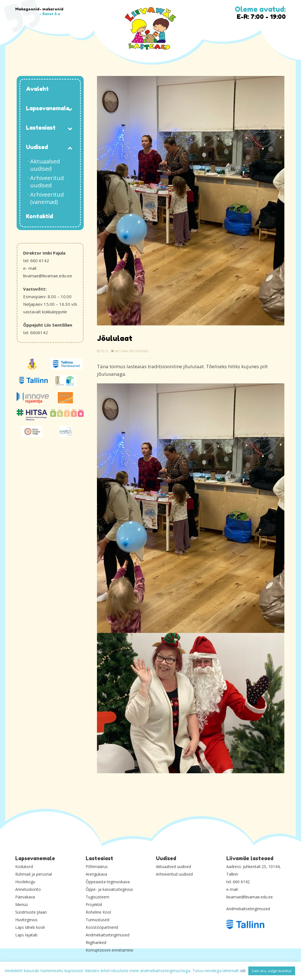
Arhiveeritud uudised (174, 874)
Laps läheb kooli (30, 927)
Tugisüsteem (98, 897)
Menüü (22, 904)
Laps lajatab (26, 935)
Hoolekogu (25, 882)
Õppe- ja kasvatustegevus (109, 889)
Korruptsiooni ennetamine (109, 950)
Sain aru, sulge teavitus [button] (272, 971)
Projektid (94, 904)
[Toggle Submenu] (70, 109)
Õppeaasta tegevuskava (108, 882)
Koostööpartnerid (102, 927)
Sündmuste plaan (31, 912)
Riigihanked (96, 942)
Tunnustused (98, 920)
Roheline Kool (98, 912)
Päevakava (25, 897)
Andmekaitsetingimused (108, 935)
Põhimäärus (97, 867)
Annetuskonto (28, 889)
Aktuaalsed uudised (132, 351)
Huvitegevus (26, 920)
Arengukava (96, 874)
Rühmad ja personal (34, 874)
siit (243, 970)
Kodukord (24, 867)
